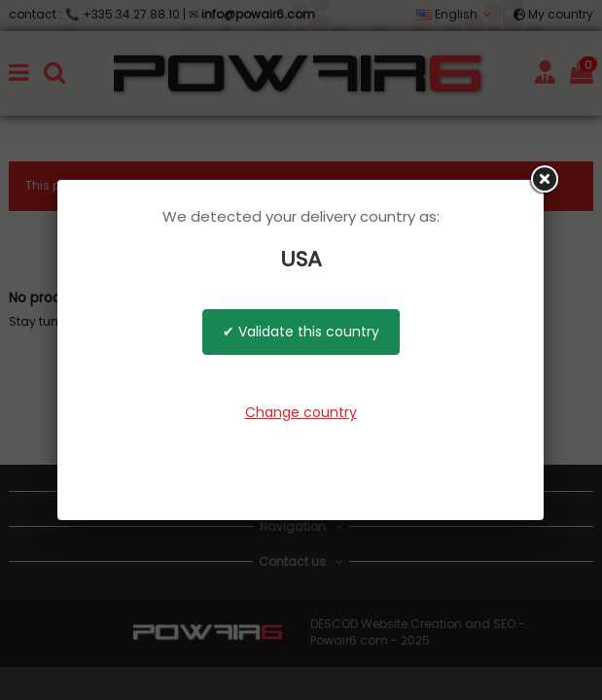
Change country (301, 412)
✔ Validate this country (301, 332)
